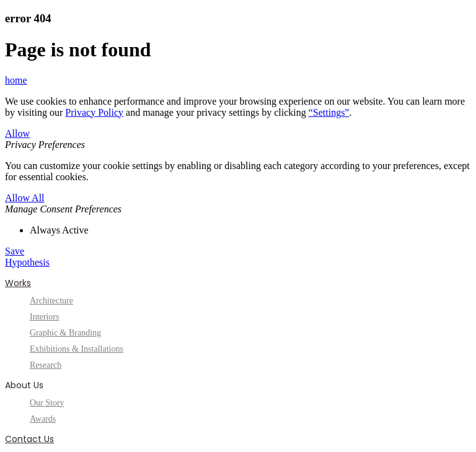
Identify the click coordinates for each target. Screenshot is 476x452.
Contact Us (29, 439)
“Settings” (329, 112)
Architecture (51, 301)
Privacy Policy (94, 112)
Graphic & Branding (65, 333)
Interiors (44, 317)
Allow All (25, 198)
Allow (17, 133)
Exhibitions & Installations (77, 349)
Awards (43, 419)
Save (15, 251)
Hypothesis (27, 262)
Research (46, 365)
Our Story (47, 403)
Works (18, 283)
